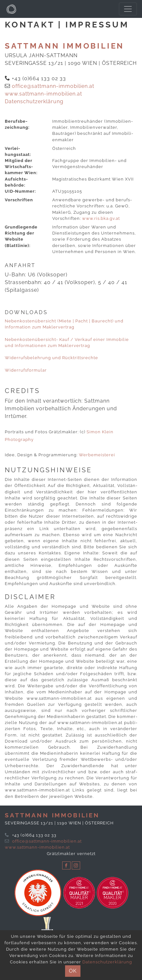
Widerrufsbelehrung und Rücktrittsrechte (51, 358)
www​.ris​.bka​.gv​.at (101, 218)
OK (73, 971)
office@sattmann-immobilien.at (53, 86)
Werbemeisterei (97, 455)
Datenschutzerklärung (34, 101)
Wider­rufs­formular (26, 370)
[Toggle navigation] (128, 9)
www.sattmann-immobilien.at (43, 94)
